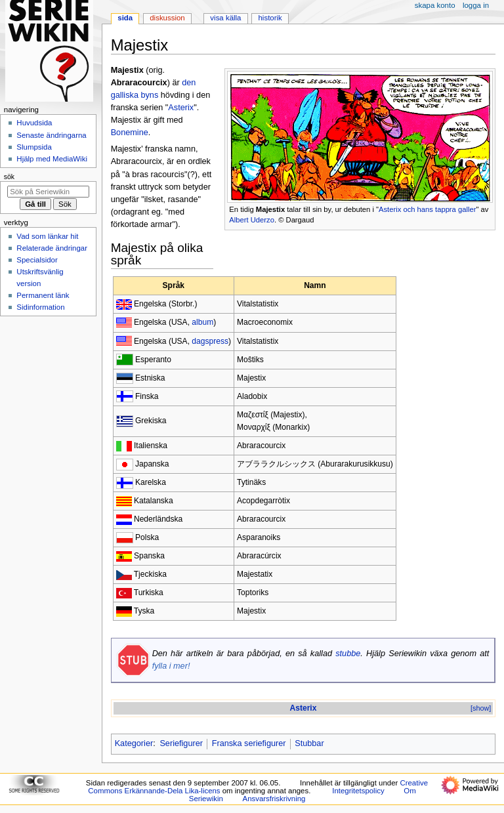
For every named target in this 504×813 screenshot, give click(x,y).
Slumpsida (34, 147)
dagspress (210, 341)
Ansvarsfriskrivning (274, 799)
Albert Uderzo (252, 220)
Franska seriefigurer (249, 743)
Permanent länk (43, 295)
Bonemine (130, 133)
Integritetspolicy (358, 791)
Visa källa (225, 18)
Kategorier (134, 743)
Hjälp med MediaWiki (52, 159)
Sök (9, 177)
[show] (481, 708)
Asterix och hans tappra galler (427, 209)
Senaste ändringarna (51, 135)
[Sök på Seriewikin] (48, 192)
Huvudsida (34, 123)
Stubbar (309, 743)
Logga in (476, 5)
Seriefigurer (181, 743)
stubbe (348, 654)
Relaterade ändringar (52, 248)
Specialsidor (37, 260)
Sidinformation (40, 307)
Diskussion (167, 18)
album (202, 322)
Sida (125, 18)
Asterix (181, 108)
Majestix (270, 209)
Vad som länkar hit (47, 236)
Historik (270, 18)
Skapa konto (435, 5)
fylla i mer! (171, 666)
